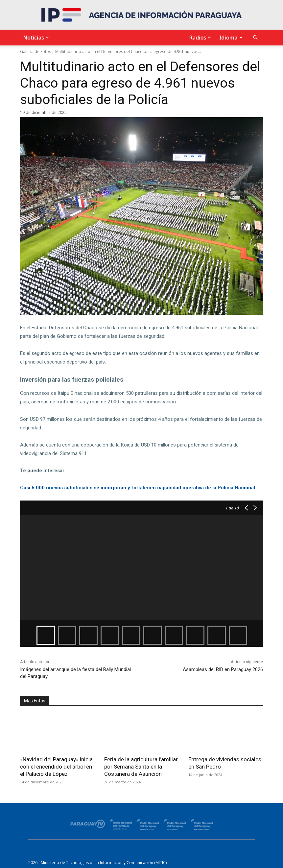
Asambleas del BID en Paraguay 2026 (223, 669)
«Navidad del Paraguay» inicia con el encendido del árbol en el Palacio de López (56, 767)
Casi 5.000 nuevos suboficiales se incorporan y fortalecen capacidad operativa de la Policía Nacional (138, 488)
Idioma (230, 38)
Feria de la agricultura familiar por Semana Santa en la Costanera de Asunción (141, 767)
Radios (199, 38)
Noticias (35, 38)
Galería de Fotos (35, 52)
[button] (255, 38)
